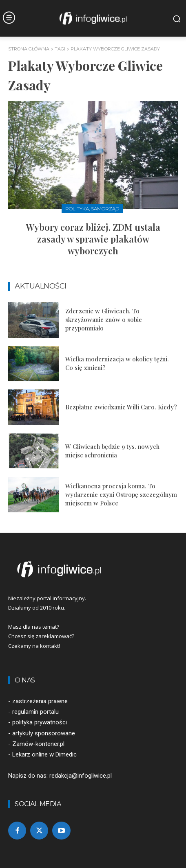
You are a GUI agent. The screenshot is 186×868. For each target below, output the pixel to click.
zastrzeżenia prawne (40, 701)
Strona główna (29, 49)
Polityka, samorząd (92, 209)
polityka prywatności (40, 722)
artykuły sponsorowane (44, 733)
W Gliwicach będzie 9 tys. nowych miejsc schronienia (112, 451)
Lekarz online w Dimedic (44, 754)
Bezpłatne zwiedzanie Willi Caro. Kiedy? (121, 407)
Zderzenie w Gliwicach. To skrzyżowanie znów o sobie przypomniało (104, 319)
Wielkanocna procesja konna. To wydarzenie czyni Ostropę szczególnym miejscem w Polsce (121, 494)
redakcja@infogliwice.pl (81, 776)
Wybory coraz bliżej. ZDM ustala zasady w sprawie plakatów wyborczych (93, 239)
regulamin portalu (35, 712)
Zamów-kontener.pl (38, 744)
